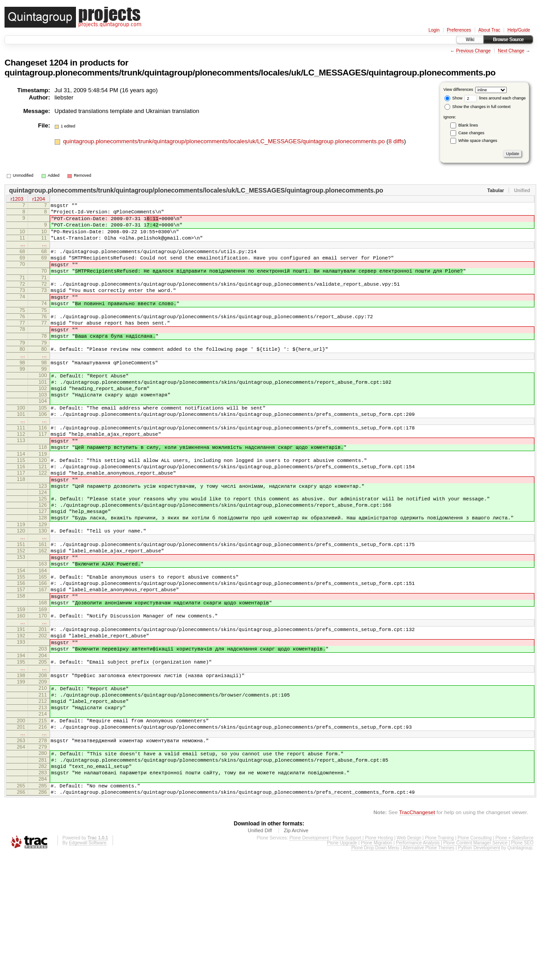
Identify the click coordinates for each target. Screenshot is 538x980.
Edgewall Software (87, 968)
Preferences (459, 30)
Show (453, 98)
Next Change (511, 51)
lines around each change (495, 98)
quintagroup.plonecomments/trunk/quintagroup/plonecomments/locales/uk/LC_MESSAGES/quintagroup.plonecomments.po (250, 73)
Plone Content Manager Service (476, 968)
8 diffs (396, 141)
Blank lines (468, 125)
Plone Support (347, 963)
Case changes (472, 133)
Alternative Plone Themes (429, 973)
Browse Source (508, 40)
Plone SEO (522, 968)
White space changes (478, 141)
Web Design (409, 963)
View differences (458, 90)
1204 (59, 63)
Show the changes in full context (478, 107)
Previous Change (474, 51)
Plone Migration (376, 968)
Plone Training (439, 963)
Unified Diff (260, 955)
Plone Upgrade (342, 968)
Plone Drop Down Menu (375, 973)
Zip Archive (296, 955)
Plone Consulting (475, 963)
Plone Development (309, 963)
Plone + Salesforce (514, 963)
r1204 (38, 200)
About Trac (489, 30)
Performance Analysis (418, 968)
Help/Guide (519, 30)
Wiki (470, 40)
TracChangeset (417, 937)
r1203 (17, 200)
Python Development (479, 973)
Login (434, 30)
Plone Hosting (379, 963)
